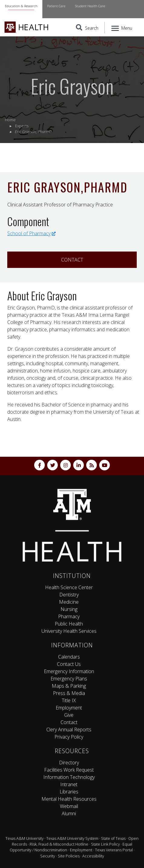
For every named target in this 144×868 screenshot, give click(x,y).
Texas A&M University (25, 838)
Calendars (69, 657)
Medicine (69, 602)
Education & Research (21, 6)
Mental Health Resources (69, 799)
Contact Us (69, 664)
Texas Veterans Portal (114, 850)
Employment (69, 708)
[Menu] (122, 28)
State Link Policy (105, 844)
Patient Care (56, 6)
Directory (69, 763)
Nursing (69, 609)
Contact (72, 260)
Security (48, 856)
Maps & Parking (69, 686)
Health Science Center (69, 587)
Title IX (69, 700)
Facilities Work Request (69, 770)
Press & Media (69, 693)
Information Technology (69, 777)
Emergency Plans (69, 679)
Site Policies (69, 856)
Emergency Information (69, 671)
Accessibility (93, 856)
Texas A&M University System (72, 838)
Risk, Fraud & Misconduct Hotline (59, 844)
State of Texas (113, 838)
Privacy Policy (69, 737)
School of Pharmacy (31, 233)
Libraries (69, 792)
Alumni (69, 813)
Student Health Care (90, 6)
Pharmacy (69, 616)
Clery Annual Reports (69, 729)
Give (69, 715)
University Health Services (69, 631)
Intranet (69, 784)
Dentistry (69, 595)
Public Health (69, 624)
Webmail (69, 806)
